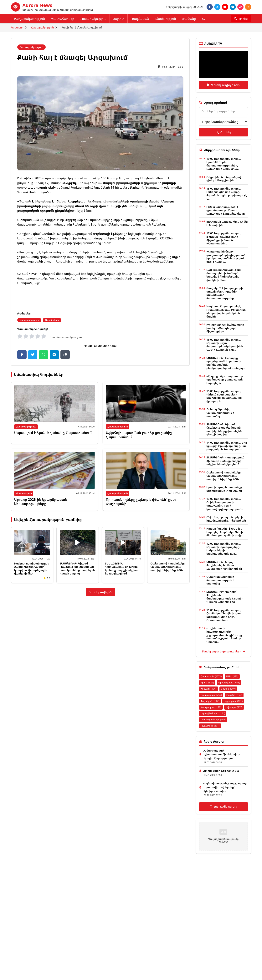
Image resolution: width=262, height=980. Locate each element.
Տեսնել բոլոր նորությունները (223, 651)
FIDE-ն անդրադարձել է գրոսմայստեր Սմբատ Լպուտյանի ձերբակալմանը (226, 210)
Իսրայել (208, 689)
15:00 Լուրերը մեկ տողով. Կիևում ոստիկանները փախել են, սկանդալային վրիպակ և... (224, 396)
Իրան (207, 683)
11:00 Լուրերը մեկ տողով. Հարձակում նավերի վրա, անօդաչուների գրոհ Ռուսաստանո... (224, 615)
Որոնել (223, 132)
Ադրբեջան (233, 701)
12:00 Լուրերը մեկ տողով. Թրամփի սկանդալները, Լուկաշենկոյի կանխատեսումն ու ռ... (224, 549)
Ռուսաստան (211, 695)
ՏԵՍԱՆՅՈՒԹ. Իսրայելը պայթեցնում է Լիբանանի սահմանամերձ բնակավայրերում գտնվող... (226, 363)
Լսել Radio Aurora (223, 806)
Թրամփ (234, 695)
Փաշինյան (210, 701)
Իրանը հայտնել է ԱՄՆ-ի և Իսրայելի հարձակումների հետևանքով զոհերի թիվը (225, 532)
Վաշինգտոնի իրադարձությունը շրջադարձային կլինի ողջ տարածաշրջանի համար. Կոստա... (224, 635)
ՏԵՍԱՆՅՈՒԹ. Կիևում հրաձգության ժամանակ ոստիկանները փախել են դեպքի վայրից (77, 569)
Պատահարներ (63, 19)
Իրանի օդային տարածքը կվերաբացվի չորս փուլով (224, 489)
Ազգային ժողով (213, 713)
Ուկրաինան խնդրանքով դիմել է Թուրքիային (223, 179)
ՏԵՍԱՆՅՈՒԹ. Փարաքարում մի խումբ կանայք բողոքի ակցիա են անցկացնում (121, 569)
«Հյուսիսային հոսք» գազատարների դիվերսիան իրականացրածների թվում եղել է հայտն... (226, 257)
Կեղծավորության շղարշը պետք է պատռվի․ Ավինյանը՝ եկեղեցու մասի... (225, 787)
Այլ (204, 19)
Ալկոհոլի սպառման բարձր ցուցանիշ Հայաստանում (139, 435)
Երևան (228, 689)
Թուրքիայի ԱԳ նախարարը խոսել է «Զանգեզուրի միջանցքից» (225, 328)
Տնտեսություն (166, 19)
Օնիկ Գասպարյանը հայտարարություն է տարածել (220, 580)
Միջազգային (229, 683)
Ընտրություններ (213, 720)
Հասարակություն (93, 19)
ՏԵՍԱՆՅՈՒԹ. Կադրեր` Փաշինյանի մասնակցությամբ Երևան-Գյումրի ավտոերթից (224, 597)
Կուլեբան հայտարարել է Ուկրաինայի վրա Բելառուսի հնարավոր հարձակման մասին (226, 311)
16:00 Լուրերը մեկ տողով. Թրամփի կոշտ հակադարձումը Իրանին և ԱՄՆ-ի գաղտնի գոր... (225, 345)
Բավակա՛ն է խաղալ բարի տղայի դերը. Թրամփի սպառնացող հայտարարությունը (225, 293)
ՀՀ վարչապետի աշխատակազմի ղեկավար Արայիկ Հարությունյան (221, 754)
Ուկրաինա (210, 726)
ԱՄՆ (232, 676)
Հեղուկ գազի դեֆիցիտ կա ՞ (222, 771)
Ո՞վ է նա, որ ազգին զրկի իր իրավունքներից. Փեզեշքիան (226, 519)
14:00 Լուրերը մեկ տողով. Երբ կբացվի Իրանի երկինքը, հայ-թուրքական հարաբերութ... (227, 446)
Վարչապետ (211, 707)
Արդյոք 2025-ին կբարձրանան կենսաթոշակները (41, 502)
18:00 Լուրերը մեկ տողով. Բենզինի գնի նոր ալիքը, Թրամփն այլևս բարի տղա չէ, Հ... (227, 194)
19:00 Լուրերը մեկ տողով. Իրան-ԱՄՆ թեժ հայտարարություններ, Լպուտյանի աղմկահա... (224, 164)
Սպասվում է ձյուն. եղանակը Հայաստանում (53, 433)
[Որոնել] (241, 19)
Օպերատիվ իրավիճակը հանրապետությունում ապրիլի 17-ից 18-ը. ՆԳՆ (168, 567)
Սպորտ (119, 19)
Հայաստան (211, 676)
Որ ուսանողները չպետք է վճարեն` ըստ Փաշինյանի (141, 502)
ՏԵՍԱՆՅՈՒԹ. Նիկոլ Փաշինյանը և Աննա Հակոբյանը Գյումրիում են (224, 565)
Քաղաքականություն (30, 19)
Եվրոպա (234, 707)
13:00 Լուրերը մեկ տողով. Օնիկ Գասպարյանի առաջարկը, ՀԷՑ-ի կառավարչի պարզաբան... (225, 504)
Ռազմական (140, 19)
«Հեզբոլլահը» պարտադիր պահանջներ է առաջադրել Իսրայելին (225, 380)
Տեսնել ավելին (100, 592)
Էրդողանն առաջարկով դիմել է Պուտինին (227, 223)
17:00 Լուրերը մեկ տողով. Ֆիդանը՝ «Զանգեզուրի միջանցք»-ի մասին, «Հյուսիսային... (224, 238)
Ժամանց (189, 19)
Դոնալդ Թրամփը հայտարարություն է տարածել (220, 413)
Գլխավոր (17, 27)
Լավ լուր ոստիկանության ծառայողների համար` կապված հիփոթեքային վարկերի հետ (32, 569)
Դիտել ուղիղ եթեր (223, 85)
